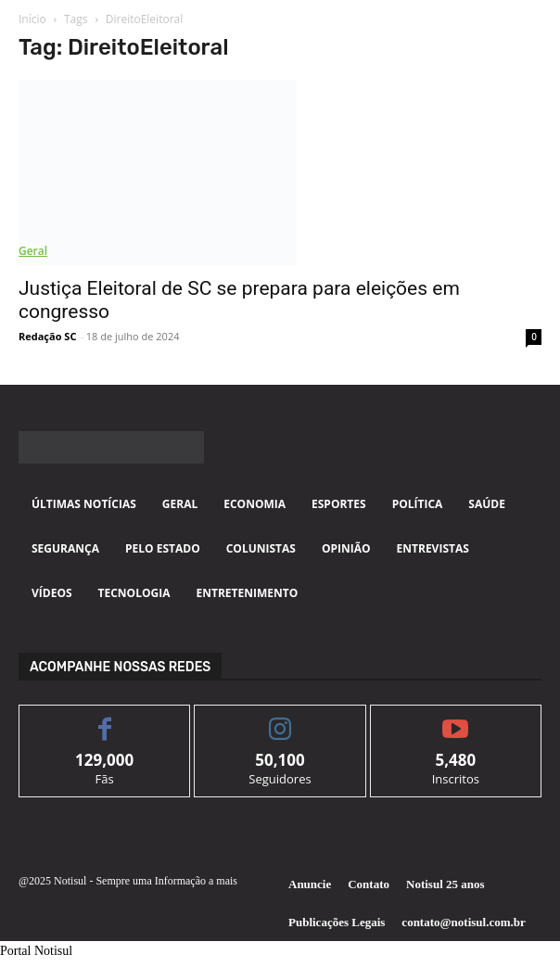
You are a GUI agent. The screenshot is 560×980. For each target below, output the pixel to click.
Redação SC (47, 336)
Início (32, 19)
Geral (33, 251)
